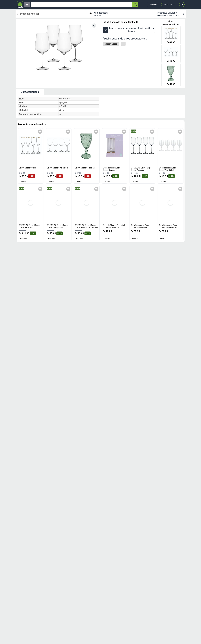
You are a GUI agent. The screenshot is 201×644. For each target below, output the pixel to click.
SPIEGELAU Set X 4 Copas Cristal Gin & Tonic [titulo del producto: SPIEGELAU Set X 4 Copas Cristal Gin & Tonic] (30, 226)
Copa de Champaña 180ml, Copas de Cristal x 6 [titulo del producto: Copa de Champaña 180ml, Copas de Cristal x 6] (114, 226)
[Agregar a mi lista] (40, 132)
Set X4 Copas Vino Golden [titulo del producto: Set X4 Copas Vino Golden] (58, 168)
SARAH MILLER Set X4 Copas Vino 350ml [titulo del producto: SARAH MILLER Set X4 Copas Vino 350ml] (168, 169)
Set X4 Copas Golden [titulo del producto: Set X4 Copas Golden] (28, 168)
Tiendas (153, 5)
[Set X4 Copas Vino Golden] (171, 54)
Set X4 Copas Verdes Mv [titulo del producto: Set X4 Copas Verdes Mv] (85, 168)
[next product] (171, 14)
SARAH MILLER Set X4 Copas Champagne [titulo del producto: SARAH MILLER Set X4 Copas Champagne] (112, 169)
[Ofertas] (82, 5)
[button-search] (135, 5)
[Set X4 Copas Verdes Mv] (171, 75)
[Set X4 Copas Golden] (171, 35)
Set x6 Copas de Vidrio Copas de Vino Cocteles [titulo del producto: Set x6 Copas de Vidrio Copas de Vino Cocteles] (169, 226)
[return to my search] (98, 14)
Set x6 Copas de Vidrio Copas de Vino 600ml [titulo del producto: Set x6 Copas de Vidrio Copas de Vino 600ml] (140, 226)
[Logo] (20, 5)
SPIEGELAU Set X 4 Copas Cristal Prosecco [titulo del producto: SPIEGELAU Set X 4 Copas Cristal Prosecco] (142, 169)
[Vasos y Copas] (111, 44)
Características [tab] (30, 92)
